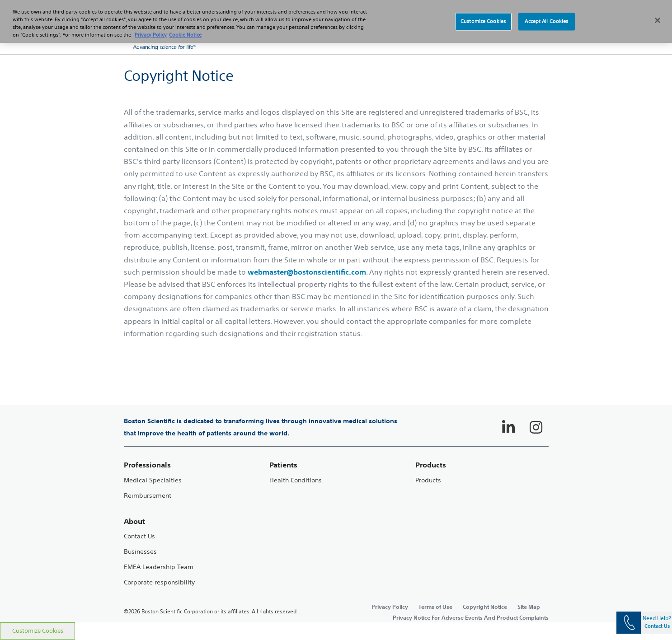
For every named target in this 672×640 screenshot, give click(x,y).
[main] (336, 338)
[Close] (658, 14)
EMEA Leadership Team (159, 567)
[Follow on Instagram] (536, 427)
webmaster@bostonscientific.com (307, 272)
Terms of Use (435, 607)
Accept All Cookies (546, 14)
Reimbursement (148, 496)
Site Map (529, 607)
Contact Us (139, 536)
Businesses (140, 552)
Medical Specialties (153, 480)
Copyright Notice (485, 607)
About (134, 521)
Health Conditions (296, 480)
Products (428, 480)
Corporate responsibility (159, 582)
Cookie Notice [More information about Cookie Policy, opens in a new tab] (185, 28)
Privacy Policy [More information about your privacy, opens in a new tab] (151, 28)
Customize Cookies (38, 631)
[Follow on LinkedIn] (508, 427)
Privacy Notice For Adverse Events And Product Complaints (471, 617)
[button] (531, 36)
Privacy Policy (390, 607)
